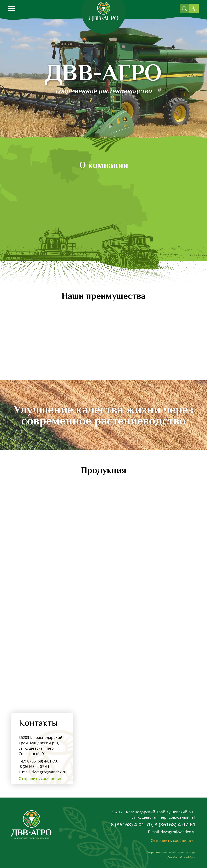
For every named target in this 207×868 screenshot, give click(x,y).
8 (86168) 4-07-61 (34, 766)
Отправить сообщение (40, 778)
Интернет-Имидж (184, 852)
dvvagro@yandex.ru (49, 772)
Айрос (192, 857)
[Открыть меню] (12, 8)
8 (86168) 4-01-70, (43, 761)
